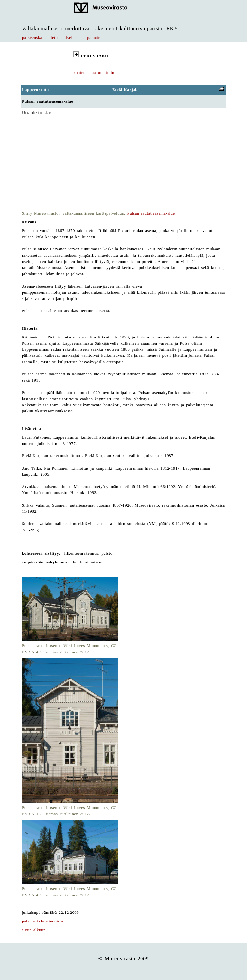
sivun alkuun (34, 930)
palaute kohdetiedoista (42, 921)
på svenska (32, 38)
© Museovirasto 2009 (124, 959)
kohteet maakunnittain (94, 73)
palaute (94, 38)
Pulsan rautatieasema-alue (151, 213)
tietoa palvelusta (65, 38)
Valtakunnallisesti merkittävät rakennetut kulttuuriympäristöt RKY (100, 28)
